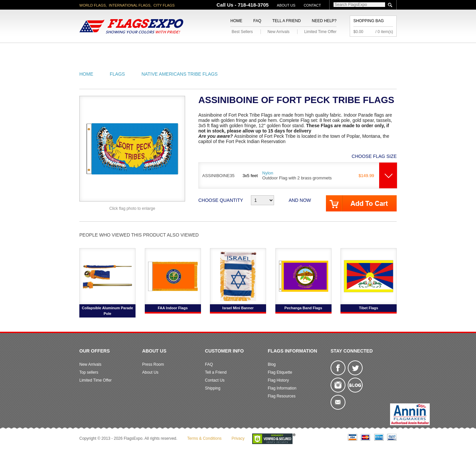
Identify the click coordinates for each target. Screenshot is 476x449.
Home (236, 21)
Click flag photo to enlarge (132, 208)
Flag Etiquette (280, 372)
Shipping (213, 388)
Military (199, 51)
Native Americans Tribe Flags (180, 74)
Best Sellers (242, 32)
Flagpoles (273, 51)
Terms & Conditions (204, 438)
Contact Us (215, 380)
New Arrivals (278, 32)
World (168, 51)
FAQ (257, 21)
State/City (135, 51)
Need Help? (324, 21)
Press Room (153, 364)
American (98, 51)
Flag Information (282, 388)
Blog (272, 364)
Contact (312, 5)
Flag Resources (282, 396)
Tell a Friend (287, 21)
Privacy (238, 438)
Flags (337, 51)
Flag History (278, 380)
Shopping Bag (369, 21)
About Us (286, 5)
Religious (234, 51)
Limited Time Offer (320, 32)
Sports (308, 51)
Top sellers (89, 372)
